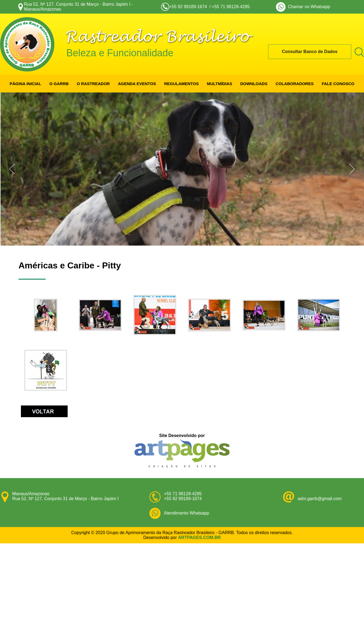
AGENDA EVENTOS (137, 84)
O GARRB (59, 84)
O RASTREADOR (93, 84)
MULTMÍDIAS (219, 84)
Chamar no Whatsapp (308, 7)
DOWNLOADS (254, 84)
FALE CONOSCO (338, 84)
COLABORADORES (294, 84)
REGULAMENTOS (181, 84)
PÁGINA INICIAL (26, 84)
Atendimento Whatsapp (186, 513)
